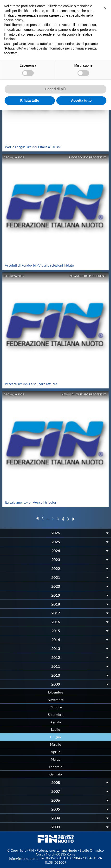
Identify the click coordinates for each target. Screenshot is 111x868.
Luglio (56, 729)
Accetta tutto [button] (81, 100)
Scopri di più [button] (55, 89)
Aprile (55, 752)
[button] (105, 8)
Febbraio (56, 767)
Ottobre (56, 707)
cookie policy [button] (13, 20)
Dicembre (56, 692)
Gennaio (56, 774)
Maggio (56, 744)
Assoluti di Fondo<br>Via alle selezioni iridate (39, 265)
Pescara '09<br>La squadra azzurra (31, 384)
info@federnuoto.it (23, 859)
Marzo (56, 759)
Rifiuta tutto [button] (30, 100)
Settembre (56, 715)
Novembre (56, 700)
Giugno (55, 737)
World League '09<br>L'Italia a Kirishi (33, 147)
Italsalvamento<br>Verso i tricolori (31, 502)
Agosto (56, 722)
